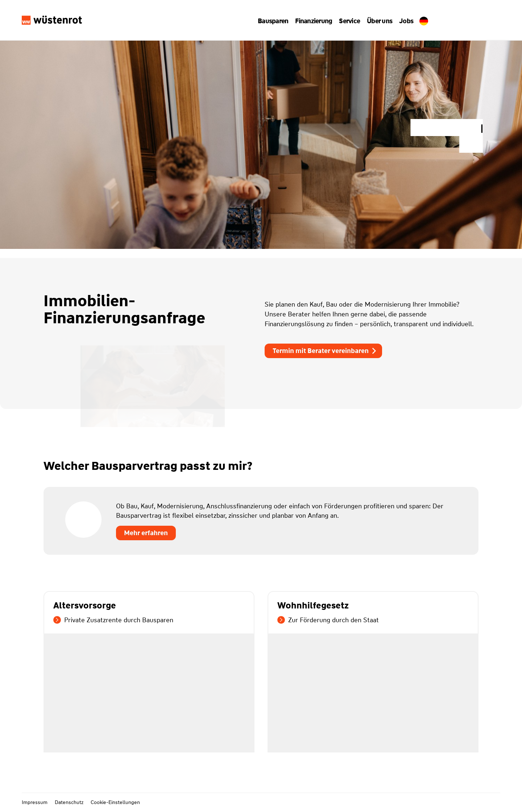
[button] (275, 21)
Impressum (35, 802)
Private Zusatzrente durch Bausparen (113, 620)
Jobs (403, 21)
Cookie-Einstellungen (115, 802)
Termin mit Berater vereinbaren (325, 351)
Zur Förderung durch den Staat (328, 620)
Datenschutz (69, 802)
